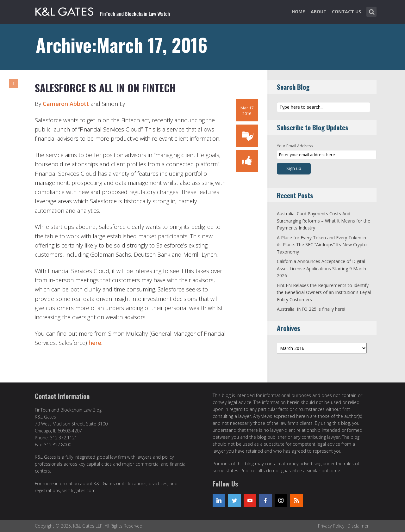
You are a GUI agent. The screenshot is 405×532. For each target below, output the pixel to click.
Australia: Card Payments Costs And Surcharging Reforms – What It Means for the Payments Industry (324, 221)
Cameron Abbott (66, 104)
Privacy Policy (331, 526)
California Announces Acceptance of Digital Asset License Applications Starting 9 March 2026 (321, 268)
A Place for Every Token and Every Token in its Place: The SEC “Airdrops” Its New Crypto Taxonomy (322, 245)
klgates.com (83, 490)
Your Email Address (295, 146)
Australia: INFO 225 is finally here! (311, 309)
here (95, 343)
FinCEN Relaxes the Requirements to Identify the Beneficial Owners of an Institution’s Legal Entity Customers (324, 292)
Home (298, 12)
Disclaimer (358, 526)
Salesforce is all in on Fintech (105, 88)
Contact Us (346, 12)
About (319, 12)
